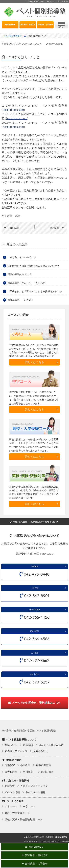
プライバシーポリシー (34, 837)
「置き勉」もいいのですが (22, 257)
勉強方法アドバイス (16, 751)
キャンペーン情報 (35, 792)
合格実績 (28, 745)
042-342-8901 (37, 596)
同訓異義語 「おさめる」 (22, 300)
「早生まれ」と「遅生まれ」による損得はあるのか (35, 291)
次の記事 (58, 228)
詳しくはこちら (35, 362)
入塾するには (40, 751)
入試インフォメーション (34, 786)
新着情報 (10, 786)
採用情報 (50, 837)
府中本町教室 (35, 610)
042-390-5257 (37, 682)
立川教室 (36, 653)
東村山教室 (34, 674)
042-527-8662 (37, 660)
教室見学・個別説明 (28, 25)
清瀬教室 (35, 566)
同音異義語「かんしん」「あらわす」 (28, 283)
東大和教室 (34, 631)
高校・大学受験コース (17, 813)
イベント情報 (12, 792)
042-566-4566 (37, 639)
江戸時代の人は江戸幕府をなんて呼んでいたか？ (33, 266)
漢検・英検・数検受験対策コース (24, 819)
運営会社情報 (61, 837)
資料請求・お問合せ (45, 25)
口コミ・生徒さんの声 (51, 745)
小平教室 (35, 588)
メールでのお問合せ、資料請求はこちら (34, 703)
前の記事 (10, 228)
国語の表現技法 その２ (20, 274)
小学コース (11, 806)
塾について (11, 745)
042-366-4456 (37, 617)
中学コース (29, 806)
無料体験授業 (10, 25)
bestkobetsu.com (13, 110)
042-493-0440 (37, 574)
